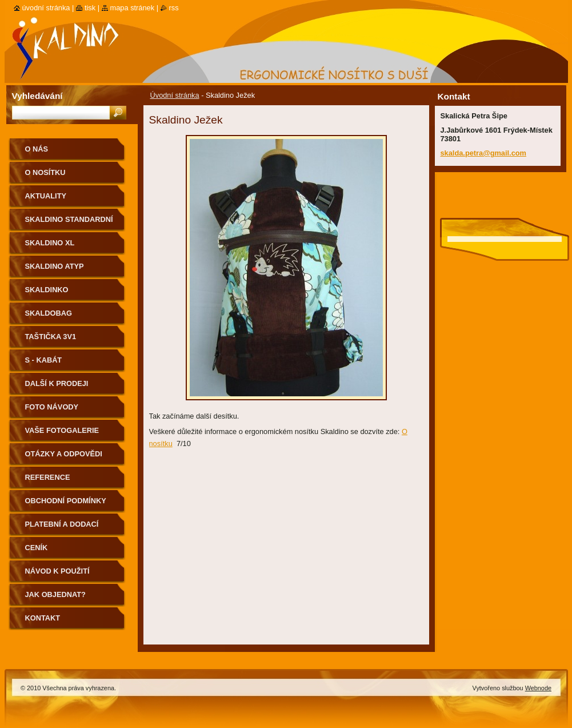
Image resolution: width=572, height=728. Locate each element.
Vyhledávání (37, 96)
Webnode (538, 688)
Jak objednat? (55, 594)
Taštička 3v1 (51, 337)
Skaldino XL (50, 243)
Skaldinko (47, 290)
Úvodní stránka (175, 95)
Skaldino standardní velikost (69, 223)
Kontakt (43, 618)
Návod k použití (57, 571)
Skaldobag (49, 313)
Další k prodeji (57, 383)
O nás (37, 149)
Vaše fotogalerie (62, 430)
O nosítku (45, 172)
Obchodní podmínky (66, 501)
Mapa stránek (133, 8)
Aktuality (46, 196)
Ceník (37, 548)
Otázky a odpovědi (64, 454)
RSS (174, 8)
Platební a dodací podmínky (62, 528)
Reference (48, 477)
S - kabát (44, 360)
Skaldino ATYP (55, 266)
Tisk (90, 8)
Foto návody (52, 407)
